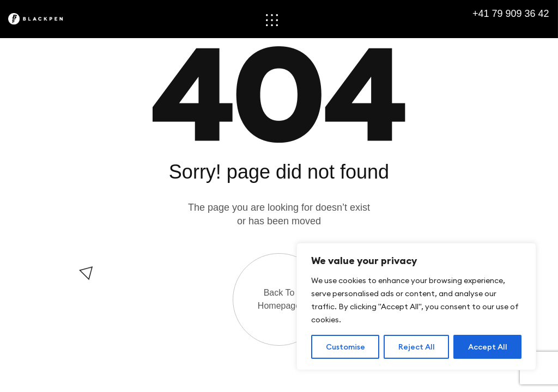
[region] (416, 307)
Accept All (488, 347)
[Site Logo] (42, 19)
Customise (345, 347)
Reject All (417, 347)
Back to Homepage (279, 299)
